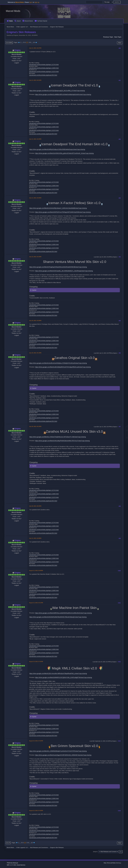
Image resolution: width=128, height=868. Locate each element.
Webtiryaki (15, 863)
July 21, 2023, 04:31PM (35, 80)
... (22, 42)
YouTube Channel (41, 21)
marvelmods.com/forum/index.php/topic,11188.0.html (44, 68)
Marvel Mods (13, 11)
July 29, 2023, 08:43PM (35, 506)
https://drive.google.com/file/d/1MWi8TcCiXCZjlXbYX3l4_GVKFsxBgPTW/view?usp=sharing (64, 677)
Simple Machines (21, 865)
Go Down (9, 43)
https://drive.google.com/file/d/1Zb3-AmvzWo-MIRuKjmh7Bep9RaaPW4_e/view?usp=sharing (58, 673)
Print (120, 43)
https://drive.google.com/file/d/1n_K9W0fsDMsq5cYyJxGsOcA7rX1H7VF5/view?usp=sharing (58, 751)
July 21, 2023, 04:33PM (35, 139)
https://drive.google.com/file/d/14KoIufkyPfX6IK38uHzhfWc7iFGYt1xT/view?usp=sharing (62, 441)
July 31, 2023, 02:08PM (35, 538)
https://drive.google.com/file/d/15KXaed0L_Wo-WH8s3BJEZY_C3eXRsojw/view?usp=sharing (64, 271)
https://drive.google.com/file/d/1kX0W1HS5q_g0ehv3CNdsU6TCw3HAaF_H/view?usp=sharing (64, 153)
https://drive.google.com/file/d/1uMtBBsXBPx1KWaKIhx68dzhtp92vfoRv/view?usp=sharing (63, 94)
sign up (37, 2)
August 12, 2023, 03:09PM (36, 571)
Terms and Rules (111, 863)
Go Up (8, 843)
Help (105, 863)
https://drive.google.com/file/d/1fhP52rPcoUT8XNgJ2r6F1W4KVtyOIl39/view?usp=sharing (63, 212)
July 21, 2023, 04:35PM (35, 198)
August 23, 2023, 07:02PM (36, 811)
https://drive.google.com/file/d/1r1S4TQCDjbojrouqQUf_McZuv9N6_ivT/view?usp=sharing (57, 91)
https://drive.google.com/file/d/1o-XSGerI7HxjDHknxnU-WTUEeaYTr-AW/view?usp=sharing (58, 437)
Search (18, 21)
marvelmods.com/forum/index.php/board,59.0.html (43, 75)
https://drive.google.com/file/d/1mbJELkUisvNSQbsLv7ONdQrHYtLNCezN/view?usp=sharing (58, 363)
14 (34, 42)
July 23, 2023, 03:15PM (35, 257)
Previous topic (108, 37)
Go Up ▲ (119, 863)
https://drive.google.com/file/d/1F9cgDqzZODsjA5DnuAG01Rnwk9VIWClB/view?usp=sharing (58, 267)
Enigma (17, 50)
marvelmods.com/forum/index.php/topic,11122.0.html (44, 72)
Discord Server (28, 21)
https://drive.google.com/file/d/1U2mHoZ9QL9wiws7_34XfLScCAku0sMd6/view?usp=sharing (58, 208)
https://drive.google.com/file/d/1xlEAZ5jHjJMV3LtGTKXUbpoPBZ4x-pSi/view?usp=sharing (63, 367)
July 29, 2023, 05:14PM (35, 353)
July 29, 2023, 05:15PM (35, 426)
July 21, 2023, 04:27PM (35, 48)
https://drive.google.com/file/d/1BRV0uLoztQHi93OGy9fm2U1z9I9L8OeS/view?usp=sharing (63, 613)
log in (31, 2)
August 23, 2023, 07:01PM (36, 741)
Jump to (95, 852)
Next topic (118, 37)
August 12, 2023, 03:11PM (36, 603)
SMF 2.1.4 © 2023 (11, 865)
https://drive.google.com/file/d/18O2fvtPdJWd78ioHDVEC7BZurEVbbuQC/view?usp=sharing (58, 617)
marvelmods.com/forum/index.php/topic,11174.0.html (44, 65)
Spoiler (34, 290)
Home (10, 21)
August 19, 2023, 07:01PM (36, 662)
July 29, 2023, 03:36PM (35, 321)
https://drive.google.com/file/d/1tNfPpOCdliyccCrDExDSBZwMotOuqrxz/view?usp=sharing (57, 149)
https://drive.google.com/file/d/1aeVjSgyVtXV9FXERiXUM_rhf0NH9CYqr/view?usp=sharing (63, 755)
